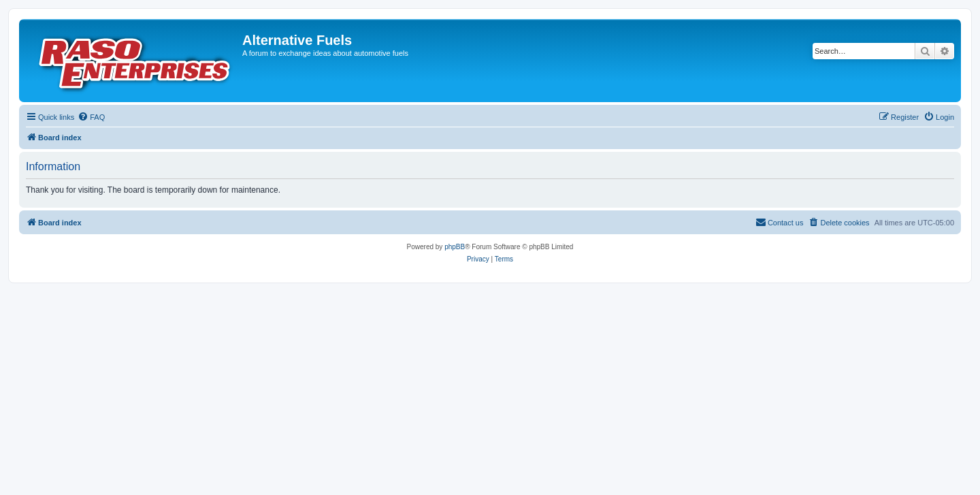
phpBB (455, 247)
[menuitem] (91, 117)
